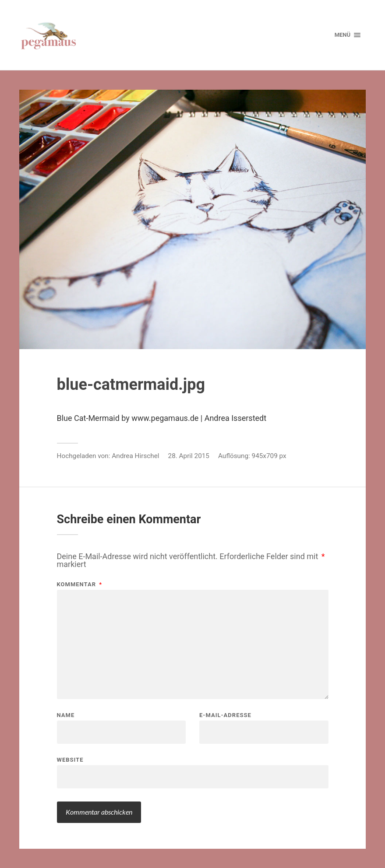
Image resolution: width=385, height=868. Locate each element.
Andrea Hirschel (135, 456)
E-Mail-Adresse (225, 715)
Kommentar (80, 584)
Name (66, 715)
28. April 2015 (189, 456)
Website (70, 759)
